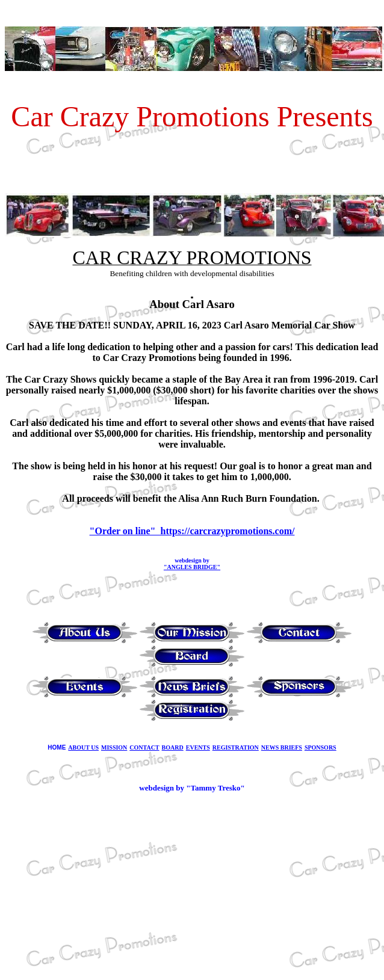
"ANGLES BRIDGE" (192, 567)
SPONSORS (321, 747)
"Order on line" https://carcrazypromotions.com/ (192, 531)
